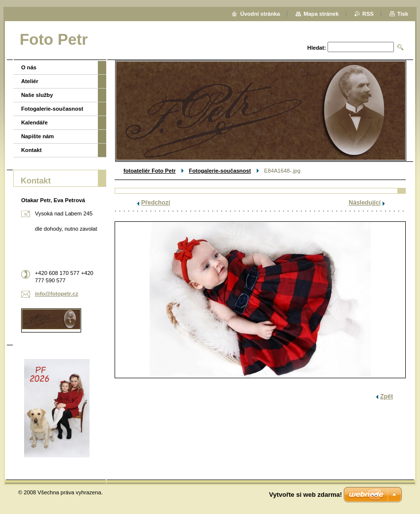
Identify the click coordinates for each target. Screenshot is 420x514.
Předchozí (156, 203)
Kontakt (31, 150)
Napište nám (38, 136)
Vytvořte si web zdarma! (305, 495)
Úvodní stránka (260, 14)
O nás (29, 67)
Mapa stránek (321, 14)
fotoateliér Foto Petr (150, 171)
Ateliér (30, 81)
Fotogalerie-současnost (220, 171)
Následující (365, 203)
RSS (368, 14)
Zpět (387, 396)
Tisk (403, 14)
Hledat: (317, 48)
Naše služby (37, 95)
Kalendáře (34, 122)
